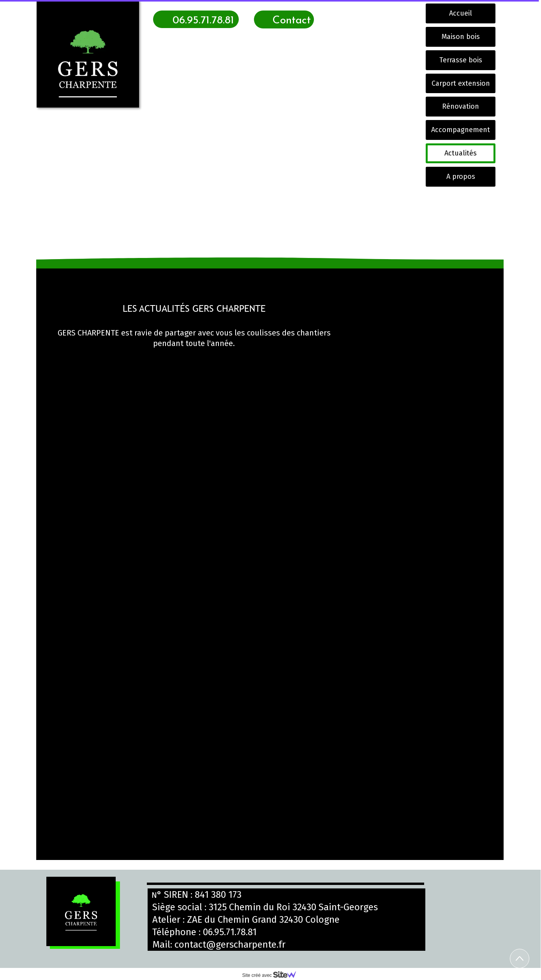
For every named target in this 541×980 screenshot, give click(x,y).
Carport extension (461, 83)
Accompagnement (461, 130)
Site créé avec (272, 975)
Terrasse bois (461, 60)
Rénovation (461, 106)
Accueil (461, 13)
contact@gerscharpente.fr (230, 945)
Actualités (461, 153)
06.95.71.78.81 (230, 932)
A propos (461, 177)
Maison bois (461, 37)
